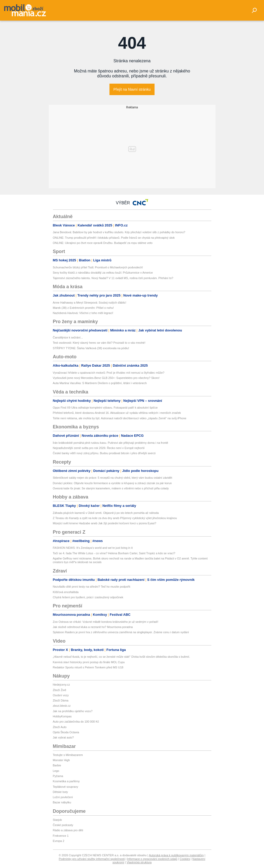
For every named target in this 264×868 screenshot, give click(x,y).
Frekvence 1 (61, 836)
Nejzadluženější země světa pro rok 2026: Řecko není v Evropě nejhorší (99, 448)
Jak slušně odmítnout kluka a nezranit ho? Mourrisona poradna (93, 627)
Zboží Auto (60, 727)
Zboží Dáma (61, 700)
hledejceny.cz (62, 685)
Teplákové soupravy (66, 787)
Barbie (57, 765)
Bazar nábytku (62, 802)
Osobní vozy (61, 695)
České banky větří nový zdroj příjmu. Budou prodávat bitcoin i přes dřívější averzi (104, 453)
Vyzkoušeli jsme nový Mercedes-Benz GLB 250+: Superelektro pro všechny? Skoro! (106, 378)
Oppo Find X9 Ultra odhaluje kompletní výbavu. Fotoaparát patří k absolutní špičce (105, 408)
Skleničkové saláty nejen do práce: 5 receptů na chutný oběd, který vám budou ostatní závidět (113, 478)
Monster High (61, 760)
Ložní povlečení (63, 797)
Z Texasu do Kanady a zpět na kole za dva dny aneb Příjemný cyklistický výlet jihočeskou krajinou (115, 518)
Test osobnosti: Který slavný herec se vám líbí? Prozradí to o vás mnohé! (99, 343)
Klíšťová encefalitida (66, 592)
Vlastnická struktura (139, 862)
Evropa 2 (59, 841)
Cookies (185, 859)
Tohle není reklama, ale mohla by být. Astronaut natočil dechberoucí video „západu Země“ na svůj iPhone (120, 418)
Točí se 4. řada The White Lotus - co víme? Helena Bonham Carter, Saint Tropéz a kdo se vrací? (114, 553)
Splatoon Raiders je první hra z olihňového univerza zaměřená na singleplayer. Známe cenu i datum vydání (121, 632)
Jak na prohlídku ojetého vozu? (73, 711)
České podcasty (63, 825)
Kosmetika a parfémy (66, 781)
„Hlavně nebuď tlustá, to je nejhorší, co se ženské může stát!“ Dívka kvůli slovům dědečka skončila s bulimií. (121, 657)
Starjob (57, 820)
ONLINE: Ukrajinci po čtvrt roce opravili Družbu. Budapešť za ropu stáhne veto (103, 243)
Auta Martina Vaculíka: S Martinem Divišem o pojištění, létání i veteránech (100, 383)
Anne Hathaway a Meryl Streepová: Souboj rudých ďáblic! (90, 303)
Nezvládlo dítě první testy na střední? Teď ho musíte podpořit (92, 587)
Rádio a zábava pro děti (68, 830)
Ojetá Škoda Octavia (66, 732)
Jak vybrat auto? (63, 737)
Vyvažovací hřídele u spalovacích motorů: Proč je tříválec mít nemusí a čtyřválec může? (109, 373)
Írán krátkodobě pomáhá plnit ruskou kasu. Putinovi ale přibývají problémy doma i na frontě (111, 443)
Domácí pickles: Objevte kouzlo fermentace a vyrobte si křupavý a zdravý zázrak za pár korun (112, 483)
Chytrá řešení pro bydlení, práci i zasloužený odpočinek (88, 597)
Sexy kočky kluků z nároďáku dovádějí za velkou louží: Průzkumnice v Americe (103, 273)
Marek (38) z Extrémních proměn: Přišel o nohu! (83, 308)
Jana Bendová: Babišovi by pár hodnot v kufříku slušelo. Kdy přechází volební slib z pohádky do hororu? (119, 232)
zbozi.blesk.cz (62, 706)
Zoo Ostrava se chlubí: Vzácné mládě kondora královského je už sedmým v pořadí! (106, 622)
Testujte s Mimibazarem (68, 755)
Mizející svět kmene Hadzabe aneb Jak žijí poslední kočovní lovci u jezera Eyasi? (105, 523)
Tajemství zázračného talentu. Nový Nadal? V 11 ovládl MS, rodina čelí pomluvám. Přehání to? (113, 278)
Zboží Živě (60, 690)
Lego (56, 771)
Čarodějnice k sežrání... (68, 337)
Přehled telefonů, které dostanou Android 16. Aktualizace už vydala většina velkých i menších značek (117, 413)
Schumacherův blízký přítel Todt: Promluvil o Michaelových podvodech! (98, 267)
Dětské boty (60, 792)
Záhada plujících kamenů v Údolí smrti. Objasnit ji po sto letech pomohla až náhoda (106, 513)
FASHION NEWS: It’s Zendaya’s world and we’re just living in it (93, 548)
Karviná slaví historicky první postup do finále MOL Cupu (89, 662)
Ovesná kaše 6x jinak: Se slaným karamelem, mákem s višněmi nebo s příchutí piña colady (111, 488)
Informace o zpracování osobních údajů (152, 859)
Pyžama (58, 776)
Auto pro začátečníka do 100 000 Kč (76, 722)
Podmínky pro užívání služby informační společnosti (92, 859)
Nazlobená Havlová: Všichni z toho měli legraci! (83, 313)
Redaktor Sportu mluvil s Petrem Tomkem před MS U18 (88, 667)
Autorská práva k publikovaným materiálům (176, 855)
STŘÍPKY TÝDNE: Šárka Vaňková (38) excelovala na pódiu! (91, 348)
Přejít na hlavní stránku (132, 89)
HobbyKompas (62, 716)
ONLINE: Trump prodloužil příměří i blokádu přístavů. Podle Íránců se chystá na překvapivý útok (114, 238)
